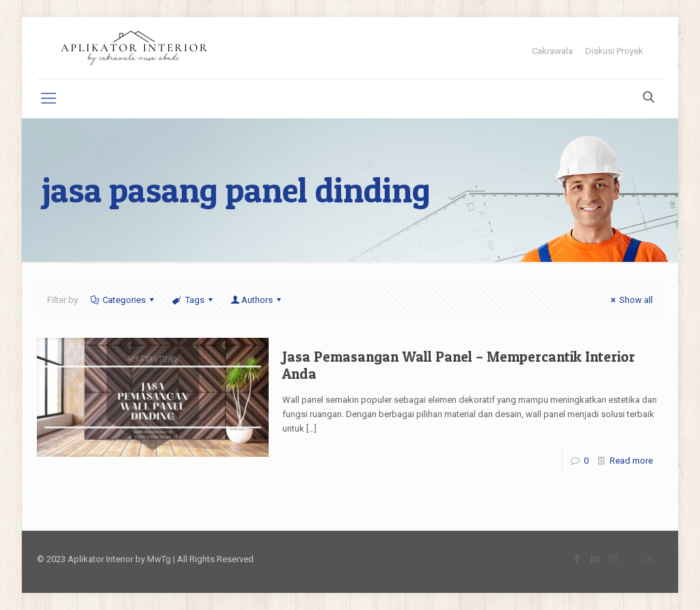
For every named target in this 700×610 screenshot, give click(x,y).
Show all (630, 300)
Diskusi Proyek (614, 51)
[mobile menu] (49, 98)
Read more (631, 461)
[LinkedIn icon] (595, 559)
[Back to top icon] (649, 560)
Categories (123, 300)
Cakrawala (552, 51)
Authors (257, 300)
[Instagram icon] (614, 559)
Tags (193, 300)
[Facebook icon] (577, 559)
